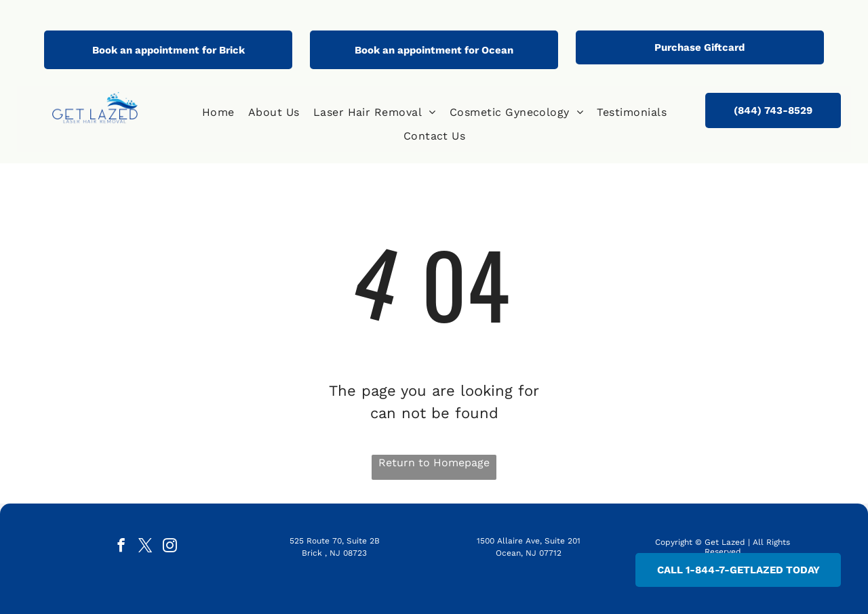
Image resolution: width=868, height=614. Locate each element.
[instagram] (170, 547)
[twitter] (145, 547)
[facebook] (121, 547)
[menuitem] (218, 112)
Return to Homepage (434, 463)
